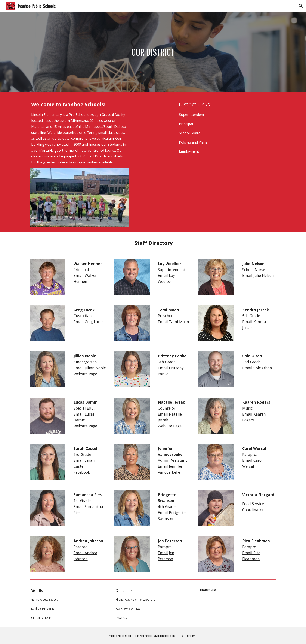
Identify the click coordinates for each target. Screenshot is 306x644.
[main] (153, 52)
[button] (301, 6)
